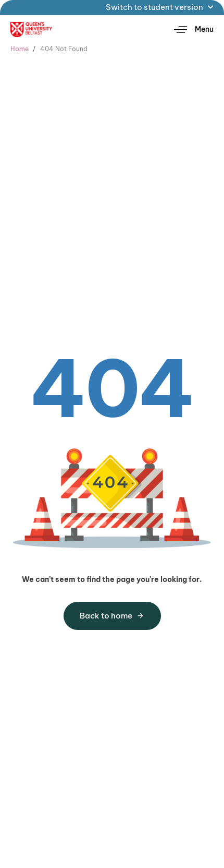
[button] (190, 29)
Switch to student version (160, 7)
